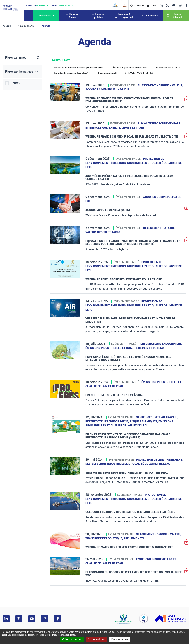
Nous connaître (46, 16)
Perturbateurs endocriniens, (161, 344)
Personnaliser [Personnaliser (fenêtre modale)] (120, 639)
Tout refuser (96, 639)
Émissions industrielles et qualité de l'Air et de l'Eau (125, 348)
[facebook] (186, 5)
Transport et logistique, (104, 538)
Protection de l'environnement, (159, 460)
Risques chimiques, (144, 421)
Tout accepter (72, 639)
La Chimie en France (72, 16)
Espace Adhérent (177, 16)
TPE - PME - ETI (134, 538)
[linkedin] (161, 5)
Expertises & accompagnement (124, 16)
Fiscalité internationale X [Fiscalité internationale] (168, 67)
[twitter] (167, 5)
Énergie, (115, 128)
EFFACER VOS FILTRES (139, 73)
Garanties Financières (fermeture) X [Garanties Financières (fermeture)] (72, 73)
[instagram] (180, 5)
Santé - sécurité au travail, (157, 417)
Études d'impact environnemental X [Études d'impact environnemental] (130, 67)
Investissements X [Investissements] (107, 73)
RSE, (89, 464)
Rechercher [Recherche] (152, 16)
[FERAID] (125, 5)
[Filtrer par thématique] (22, 72)
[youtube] (174, 5)
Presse (152, 5)
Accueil (7, 26)
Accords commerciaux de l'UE (107, 90)
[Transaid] (115, 5)
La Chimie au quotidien (98, 16)
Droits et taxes (133, 128)
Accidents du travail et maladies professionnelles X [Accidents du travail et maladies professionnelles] (79, 67)
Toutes (15, 83)
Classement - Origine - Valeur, (160, 85)
